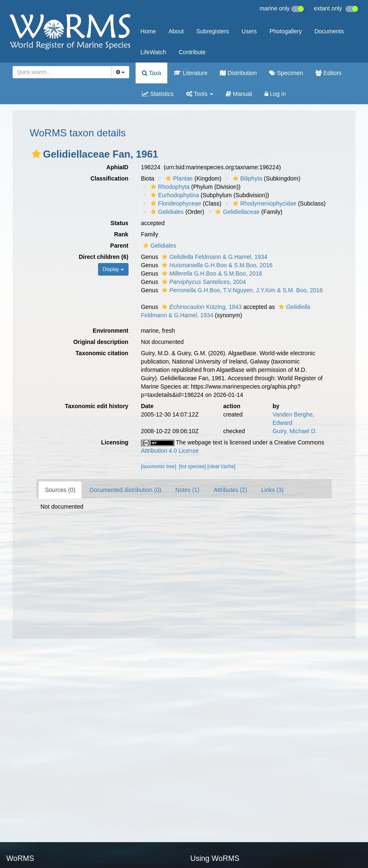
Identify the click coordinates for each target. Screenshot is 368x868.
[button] (36, 154)
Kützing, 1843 (201, 307)
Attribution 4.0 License (170, 451)
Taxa (151, 73)
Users (249, 31)
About (176, 31)
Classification (110, 178)
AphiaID (117, 167)
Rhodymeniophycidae (264, 203)
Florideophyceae (175, 203)
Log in (275, 94)
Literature (190, 73)
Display (113, 269)
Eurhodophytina (174, 195)
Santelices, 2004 (203, 282)
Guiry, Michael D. (295, 431)
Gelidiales (166, 212)
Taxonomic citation (102, 353)
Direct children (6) (104, 257)
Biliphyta (247, 178)
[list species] (193, 467)
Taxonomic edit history (96, 406)
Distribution (238, 73)
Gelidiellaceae (236, 212)
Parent (119, 246)
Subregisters (213, 31)
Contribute (192, 52)
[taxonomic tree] (159, 467)
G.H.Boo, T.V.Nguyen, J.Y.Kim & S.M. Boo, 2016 (241, 290)
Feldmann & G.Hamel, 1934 (214, 257)
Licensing (115, 442)
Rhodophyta (169, 187)
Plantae (178, 178)
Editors (328, 73)
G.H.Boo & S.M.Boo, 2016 (216, 265)
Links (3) (272, 490)
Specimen (286, 73)
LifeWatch (154, 52)
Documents (329, 31)
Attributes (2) (230, 490)
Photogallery (286, 31)
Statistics (158, 94)
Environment (111, 331)
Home (148, 31)
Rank (121, 234)
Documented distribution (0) (125, 490)
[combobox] (62, 72)
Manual (239, 94)
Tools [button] (200, 94)
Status (120, 223)
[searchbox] (61, 72)
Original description (101, 342)
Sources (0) (60, 490)
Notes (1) (187, 490)
